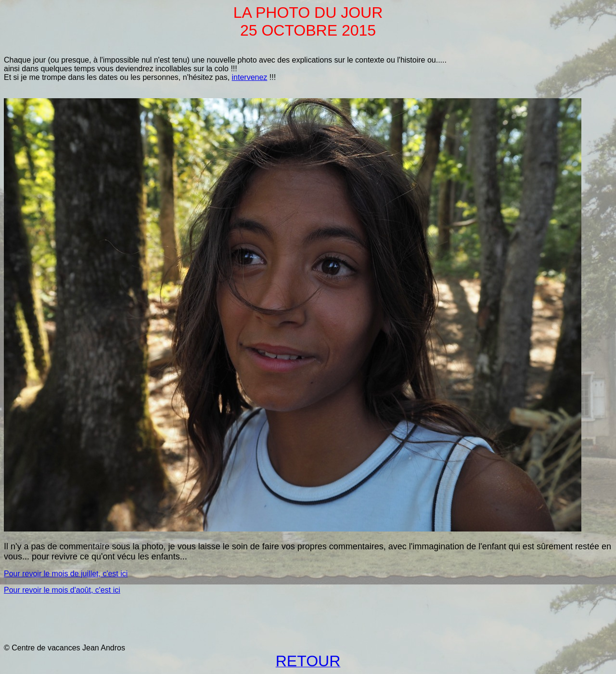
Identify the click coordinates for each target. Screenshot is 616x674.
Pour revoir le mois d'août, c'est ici (62, 590)
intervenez (250, 77)
